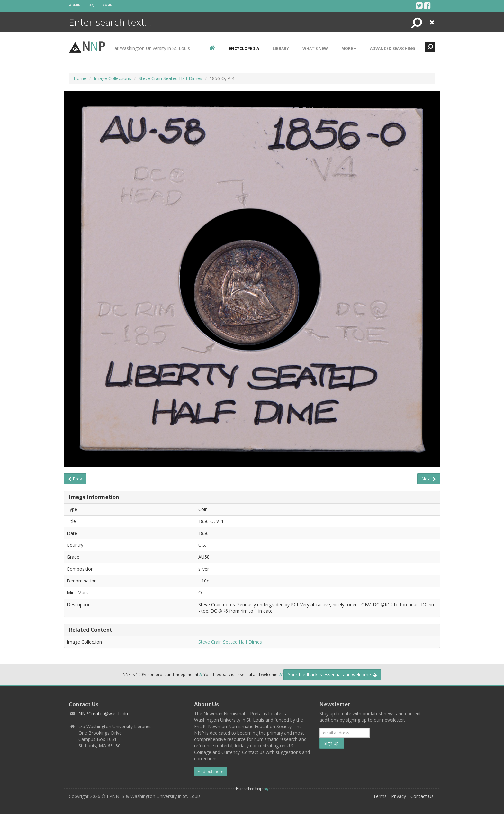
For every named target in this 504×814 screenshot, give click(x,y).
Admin (75, 5)
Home (80, 78)
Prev (75, 479)
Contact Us (422, 796)
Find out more (211, 771)
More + (349, 48)
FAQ (91, 5)
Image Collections (113, 78)
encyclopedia (244, 48)
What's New (315, 48)
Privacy (399, 796)
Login (107, 5)
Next (429, 479)
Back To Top (252, 788)
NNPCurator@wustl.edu (103, 713)
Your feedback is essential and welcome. (332, 675)
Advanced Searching (392, 48)
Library (281, 48)
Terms (380, 796)
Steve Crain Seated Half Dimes (170, 78)
